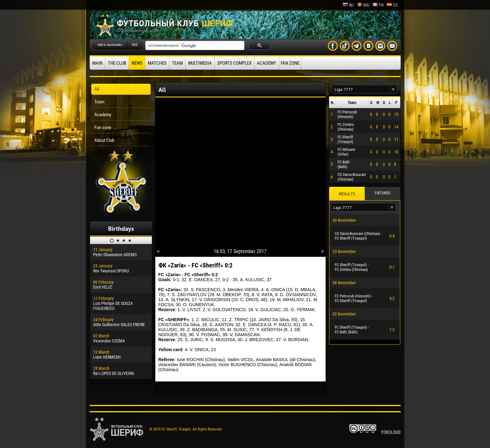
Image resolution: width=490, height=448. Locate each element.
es (392, 5)
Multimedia (200, 63)
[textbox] (361, 90)
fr (378, 5)
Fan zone (290, 63)
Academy (267, 63)
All (97, 89)
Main (97, 63)
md (363, 5)
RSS (135, 45)
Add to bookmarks (110, 45)
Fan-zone (103, 127)
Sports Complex (234, 63)
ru (348, 5)
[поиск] (194, 46)
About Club (104, 140)
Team (177, 63)
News (137, 63)
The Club (117, 63)
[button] (393, 90)
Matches (157, 63)
